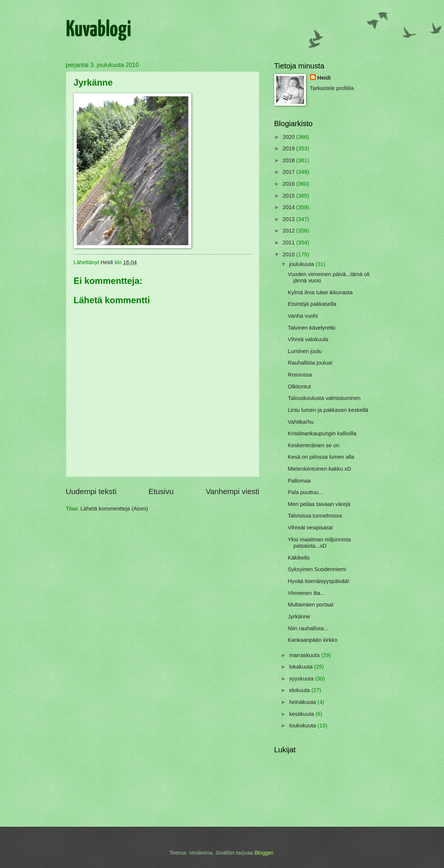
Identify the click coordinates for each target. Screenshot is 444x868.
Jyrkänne (299, 616)
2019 (289, 148)
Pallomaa (299, 481)
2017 (289, 172)
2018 (289, 160)
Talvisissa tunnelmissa (315, 516)
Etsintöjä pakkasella (312, 304)
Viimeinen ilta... (306, 593)
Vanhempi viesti (233, 491)
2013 (289, 219)
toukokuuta (303, 726)
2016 (289, 184)
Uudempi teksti (91, 491)
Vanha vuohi (303, 316)
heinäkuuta (303, 702)
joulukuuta (302, 264)
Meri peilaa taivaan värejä (319, 504)
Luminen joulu (305, 351)
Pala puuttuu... (305, 492)
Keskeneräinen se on (313, 445)
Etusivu (161, 491)
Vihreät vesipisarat (310, 528)
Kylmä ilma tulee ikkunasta (320, 292)
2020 (289, 137)
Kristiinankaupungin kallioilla (322, 433)
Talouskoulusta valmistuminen (324, 398)
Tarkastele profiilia (332, 88)
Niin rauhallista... (308, 628)
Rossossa (300, 375)
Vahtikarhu (301, 422)
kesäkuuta (302, 714)
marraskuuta (305, 655)
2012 (289, 231)
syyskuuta (302, 679)
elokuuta (300, 690)
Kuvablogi (98, 30)
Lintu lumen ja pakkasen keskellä (328, 410)
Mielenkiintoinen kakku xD (319, 469)
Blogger (264, 853)
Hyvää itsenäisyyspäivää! (318, 581)
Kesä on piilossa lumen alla (321, 457)
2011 (289, 243)
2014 (289, 207)
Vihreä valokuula (308, 339)
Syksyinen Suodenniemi (317, 569)
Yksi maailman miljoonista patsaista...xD (319, 543)
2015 (289, 196)
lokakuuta (302, 667)
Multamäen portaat (311, 605)
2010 (289, 254)
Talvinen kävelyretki (312, 328)
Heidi (324, 78)
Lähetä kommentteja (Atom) (114, 509)
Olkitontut (299, 387)
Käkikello (299, 558)
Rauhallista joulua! (310, 363)
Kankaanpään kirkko (312, 640)
